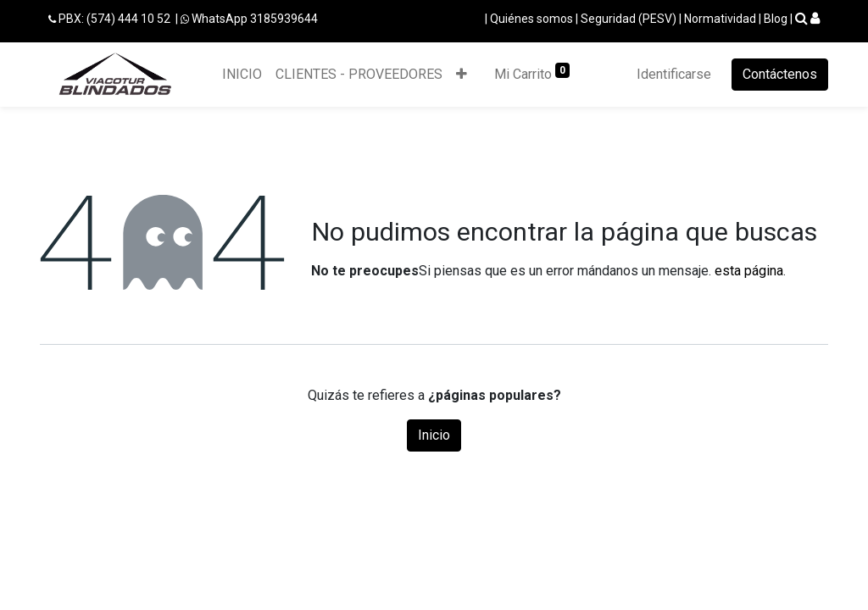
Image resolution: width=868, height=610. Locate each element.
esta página (749, 271)
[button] (462, 75)
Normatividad (720, 19)
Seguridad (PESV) (629, 19)
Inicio (434, 435)
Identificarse (674, 74)
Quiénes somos (531, 19)
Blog (776, 19)
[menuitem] (242, 75)
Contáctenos (780, 74)
